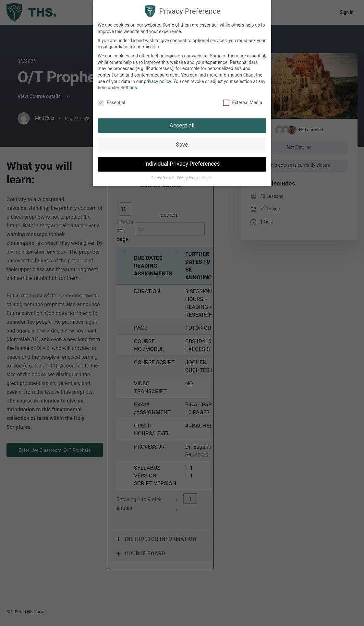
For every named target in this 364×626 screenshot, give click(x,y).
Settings (129, 88)
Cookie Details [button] (163, 178)
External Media (242, 103)
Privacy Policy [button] (188, 178)
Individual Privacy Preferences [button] (182, 164)
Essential (111, 103)
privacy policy (157, 81)
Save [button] (182, 145)
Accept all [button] (182, 126)
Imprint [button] (207, 178)
